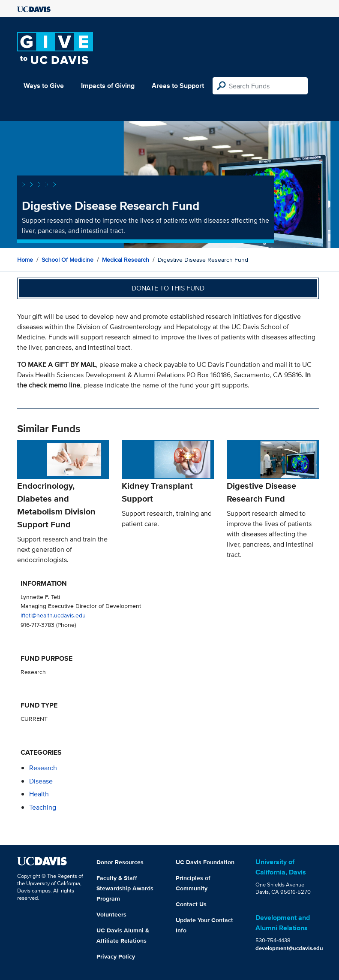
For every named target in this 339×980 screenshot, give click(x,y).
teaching (43, 807)
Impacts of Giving (108, 86)
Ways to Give (44, 86)
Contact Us (191, 904)
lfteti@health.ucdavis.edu (53, 615)
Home (25, 260)
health (39, 794)
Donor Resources (120, 862)
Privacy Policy (116, 956)
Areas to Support (178, 86)
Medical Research (126, 260)
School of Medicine (67, 260)
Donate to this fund (168, 288)
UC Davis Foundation (205, 862)
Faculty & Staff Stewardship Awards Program (125, 888)
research (43, 768)
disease (41, 781)
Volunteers (111, 914)
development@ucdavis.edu (289, 948)
